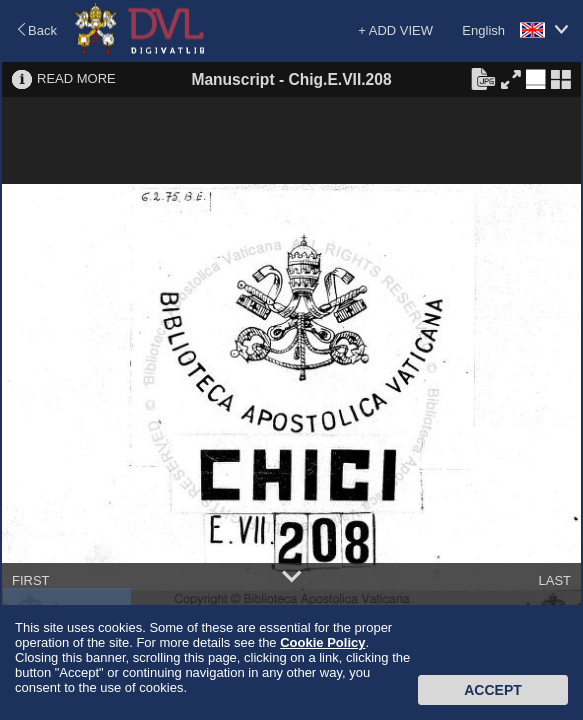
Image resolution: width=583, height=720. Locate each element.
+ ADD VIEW (395, 30)
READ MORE (76, 78)
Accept (493, 690)
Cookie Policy (322, 642)
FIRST (31, 580)
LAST (554, 580)
